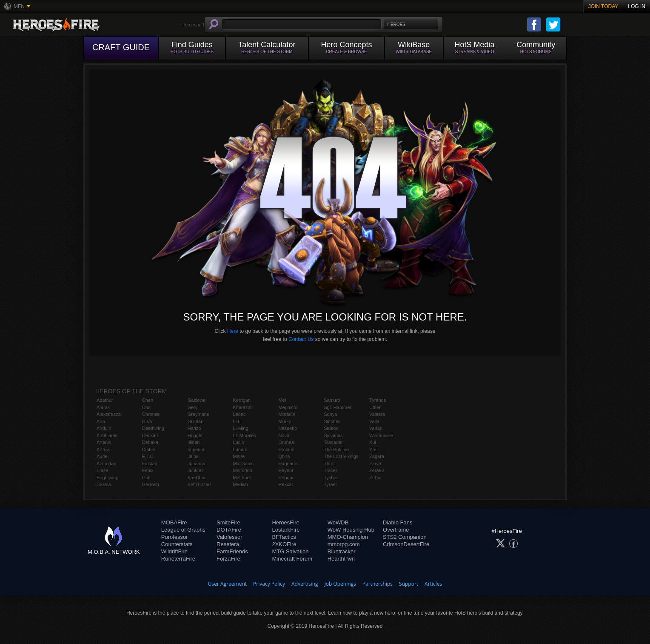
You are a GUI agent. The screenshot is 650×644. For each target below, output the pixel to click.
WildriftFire (174, 551)
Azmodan (106, 464)
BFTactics (284, 537)
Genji (193, 407)
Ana (101, 421)
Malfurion (243, 470)
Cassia (104, 484)
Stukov (331, 428)
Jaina (193, 456)
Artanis (104, 442)
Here (233, 331)
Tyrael (330, 484)
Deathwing (153, 428)
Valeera (377, 414)
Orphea (286, 442)
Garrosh (151, 484)
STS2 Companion (405, 537)
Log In (637, 6)
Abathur (105, 400)
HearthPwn (341, 559)
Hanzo (194, 428)
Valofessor (229, 537)
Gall (146, 478)
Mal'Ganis (244, 464)
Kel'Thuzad (199, 484)
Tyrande (378, 400)
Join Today (603, 6)
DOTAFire (229, 530)
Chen (148, 400)
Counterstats (177, 544)
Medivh (241, 484)
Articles (433, 584)
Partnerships (378, 584)
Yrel (373, 449)
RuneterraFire (178, 559)
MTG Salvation (290, 551)
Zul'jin (375, 478)
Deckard (151, 435)
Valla (374, 421)
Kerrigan (242, 400)
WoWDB (338, 522)
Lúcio (239, 442)
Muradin (287, 414)
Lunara (240, 449)
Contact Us (301, 339)
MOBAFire (174, 522)
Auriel (103, 456)
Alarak (103, 407)
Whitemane (381, 435)
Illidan (194, 442)
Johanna (197, 464)
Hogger (195, 435)
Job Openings (340, 584)
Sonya (330, 414)
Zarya (375, 464)
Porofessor (175, 537)
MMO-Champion (348, 537)
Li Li (237, 421)
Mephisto (288, 407)
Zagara (377, 456)
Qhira (284, 456)
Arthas (103, 449)
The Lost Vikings (341, 456)
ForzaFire (228, 559)
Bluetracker (342, 551)
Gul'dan (196, 421)
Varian (376, 428)
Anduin (104, 428)
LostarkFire (286, 530)
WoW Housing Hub (351, 530)
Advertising (305, 584)
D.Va (147, 421)
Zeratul (376, 470)
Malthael (242, 478)
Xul (373, 442)
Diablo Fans (398, 522)
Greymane (198, 414)
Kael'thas (197, 478)
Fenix (148, 470)
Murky (285, 421)
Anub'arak (107, 435)
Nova (284, 435)
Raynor (286, 470)
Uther (375, 407)
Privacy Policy (269, 584)
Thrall (330, 464)
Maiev (239, 456)
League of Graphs (183, 530)
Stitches (332, 421)
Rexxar (286, 484)
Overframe (396, 530)
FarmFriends (232, 551)
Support (409, 584)
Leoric (239, 414)
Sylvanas (333, 435)
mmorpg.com (344, 544)
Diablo (149, 449)
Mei (282, 400)
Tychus (331, 478)
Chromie (151, 414)
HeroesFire (285, 522)
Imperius (197, 449)
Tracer (330, 470)
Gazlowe (197, 400)
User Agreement (227, 584)
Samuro (332, 400)
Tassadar (333, 442)
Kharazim (243, 407)
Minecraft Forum (292, 559)
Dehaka (150, 442)
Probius (286, 449)
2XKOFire (284, 544)
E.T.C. (148, 456)
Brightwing (107, 478)
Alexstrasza (109, 414)
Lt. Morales (245, 435)
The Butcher (336, 449)
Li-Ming (241, 428)
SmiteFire (228, 522)
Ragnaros (288, 464)
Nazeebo (288, 428)
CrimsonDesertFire (406, 544)
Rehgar (286, 478)
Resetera (228, 544)
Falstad (150, 464)
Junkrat (195, 470)
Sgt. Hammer (338, 407)
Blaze (103, 470)
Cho (146, 407)
